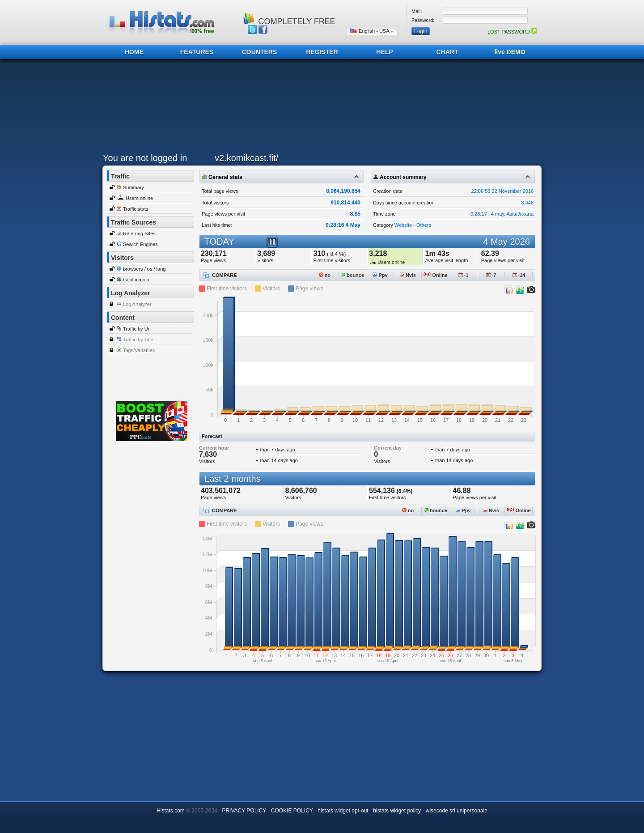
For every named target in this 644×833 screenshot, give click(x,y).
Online (435, 275)
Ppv (380, 275)
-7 (491, 275)
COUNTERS (260, 52)
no (325, 275)
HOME (134, 52)
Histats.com (171, 811)
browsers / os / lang (144, 269)
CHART (447, 52)
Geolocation (136, 280)
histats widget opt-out (343, 811)
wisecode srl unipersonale (457, 811)
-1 (464, 275)
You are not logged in (145, 158)
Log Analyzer (137, 304)
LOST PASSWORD (512, 32)
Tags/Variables (139, 350)
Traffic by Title (138, 340)
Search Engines (140, 244)
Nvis (408, 275)
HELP (384, 52)
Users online (139, 198)
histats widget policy (397, 811)
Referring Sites (139, 234)
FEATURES (197, 52)
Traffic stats (136, 209)
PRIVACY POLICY (244, 811)
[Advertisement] (320, 108)
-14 (519, 275)
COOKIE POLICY (292, 811)
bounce (352, 275)
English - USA (372, 31)
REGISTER (322, 52)
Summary (133, 187)
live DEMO (510, 52)
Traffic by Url (137, 329)
